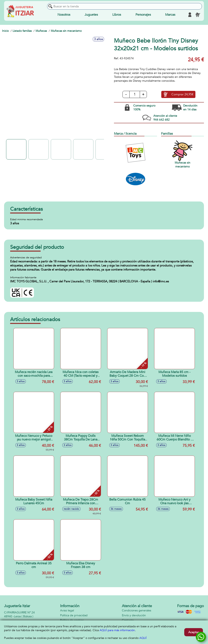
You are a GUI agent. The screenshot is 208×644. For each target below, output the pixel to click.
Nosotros (64, 15)
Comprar (182, 95)
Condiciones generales (136, 610)
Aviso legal (67, 610)
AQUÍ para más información (117, 630)
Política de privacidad (74, 615)
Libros (117, 15)
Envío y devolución (134, 615)
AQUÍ (143, 638)
